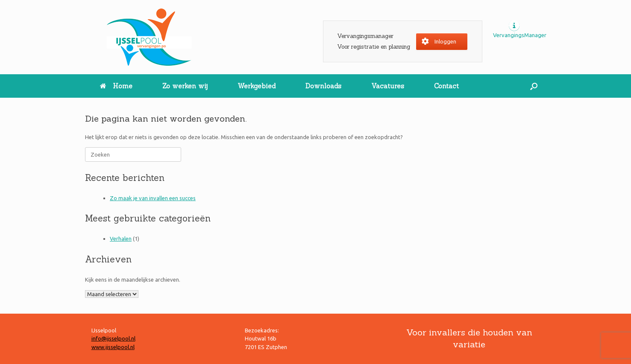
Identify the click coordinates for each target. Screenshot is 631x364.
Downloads (323, 86)
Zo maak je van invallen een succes (153, 198)
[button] (534, 86)
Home (116, 86)
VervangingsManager (520, 35)
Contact (446, 86)
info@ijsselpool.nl (113, 338)
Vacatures (388, 86)
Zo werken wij (185, 86)
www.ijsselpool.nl (113, 347)
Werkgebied (257, 86)
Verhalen (121, 239)
